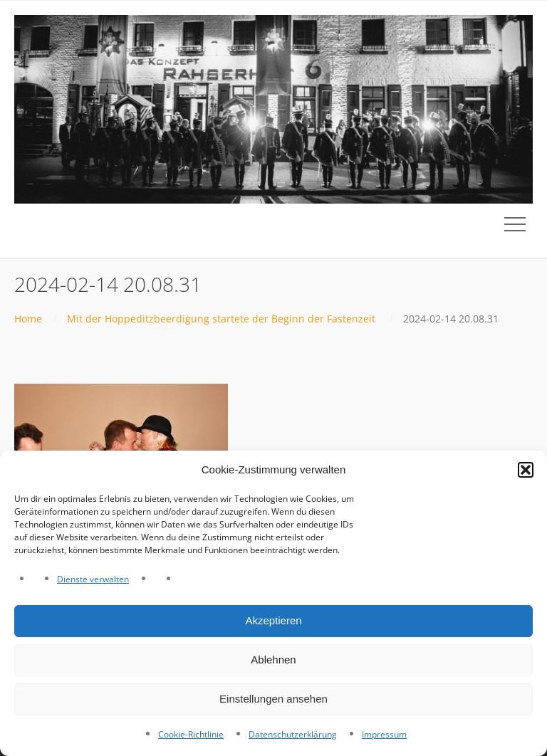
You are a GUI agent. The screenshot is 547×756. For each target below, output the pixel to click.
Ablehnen (273, 660)
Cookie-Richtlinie (191, 734)
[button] (526, 470)
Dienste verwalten (93, 579)
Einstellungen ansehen (273, 699)
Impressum (384, 734)
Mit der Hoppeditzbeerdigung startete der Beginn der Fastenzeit (221, 319)
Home (28, 319)
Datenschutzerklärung (293, 734)
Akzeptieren (273, 620)
